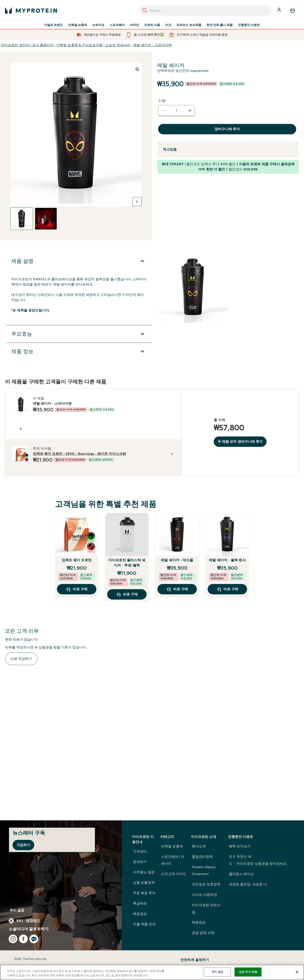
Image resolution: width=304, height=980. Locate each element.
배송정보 (140, 914)
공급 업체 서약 (203, 933)
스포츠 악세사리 (118, 45)
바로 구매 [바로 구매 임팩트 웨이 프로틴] (77, 589)
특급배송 (140, 903)
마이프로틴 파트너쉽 (206, 909)
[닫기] (297, 972)
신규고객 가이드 (174, 874)
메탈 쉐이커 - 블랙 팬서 (227, 560)
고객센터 (140, 851)
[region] (152, 972)
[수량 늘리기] (190, 111)
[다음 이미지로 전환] (137, 202)
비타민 (134, 25)
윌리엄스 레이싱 (241, 874)
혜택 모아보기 (240, 846)
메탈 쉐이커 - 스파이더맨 (153, 45)
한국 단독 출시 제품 (220, 25)
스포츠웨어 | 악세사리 (173, 860)
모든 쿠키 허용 (248, 972)
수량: (162, 101)
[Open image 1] (22, 219)
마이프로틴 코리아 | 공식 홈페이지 (27, 45)
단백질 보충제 (78, 25)
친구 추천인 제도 (259, 861)
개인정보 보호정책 (206, 884)
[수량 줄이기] (163, 111)
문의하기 (140, 862)
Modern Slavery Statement (204, 870)
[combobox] (205, 10)
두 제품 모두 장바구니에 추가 (240, 442)
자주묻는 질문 (144, 872)
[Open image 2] (46, 219)
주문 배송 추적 (144, 893)
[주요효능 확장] (79, 334)
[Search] (145, 10)
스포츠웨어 (117, 25)
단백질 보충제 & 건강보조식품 (79, 45)
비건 (168, 25)
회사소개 (199, 846)
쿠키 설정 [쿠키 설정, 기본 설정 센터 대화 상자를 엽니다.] (217, 972)
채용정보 (199, 922)
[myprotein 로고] (31, 10)
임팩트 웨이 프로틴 (77, 560)
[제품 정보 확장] (79, 351)
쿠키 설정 (17, 910)
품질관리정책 (202, 857)
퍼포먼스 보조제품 (189, 25)
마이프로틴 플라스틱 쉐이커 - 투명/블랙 (127, 563)
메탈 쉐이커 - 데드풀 (177, 560)
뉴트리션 (98, 25)
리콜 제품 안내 (144, 924)
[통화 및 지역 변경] (61, 921)
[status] (176, 111)
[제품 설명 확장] (79, 261)
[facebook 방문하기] (23, 939)
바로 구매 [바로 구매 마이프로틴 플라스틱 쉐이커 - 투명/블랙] (127, 594)
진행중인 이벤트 (249, 25)
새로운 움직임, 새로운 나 (248, 884)
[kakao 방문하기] (34, 939)
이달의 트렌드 (54, 25)
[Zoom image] (137, 69)
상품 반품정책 (144, 883)
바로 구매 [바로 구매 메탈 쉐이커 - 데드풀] (177, 589)
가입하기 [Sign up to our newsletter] (23, 845)
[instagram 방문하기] (13, 939)
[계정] (280, 10)
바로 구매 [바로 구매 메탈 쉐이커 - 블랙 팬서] (227, 589)
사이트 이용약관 (204, 895)
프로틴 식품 (152, 25)
